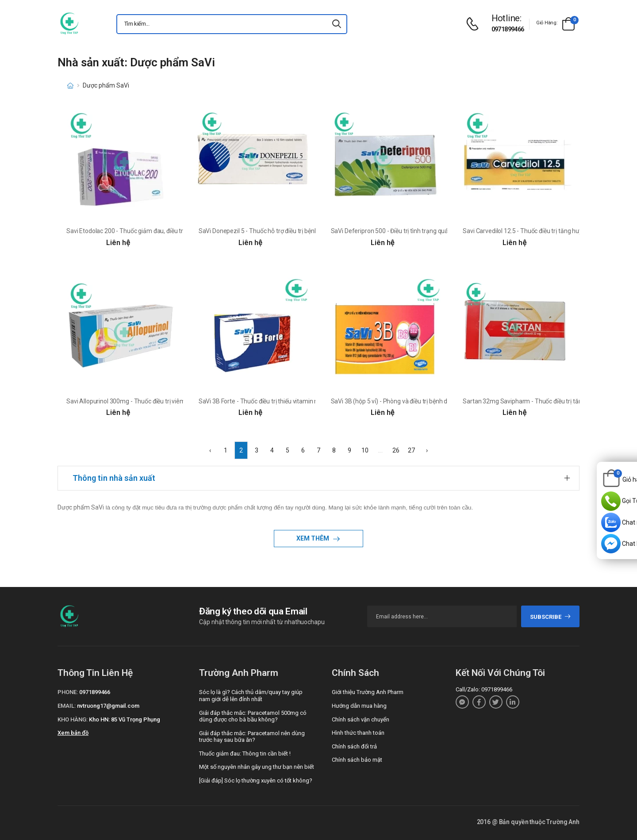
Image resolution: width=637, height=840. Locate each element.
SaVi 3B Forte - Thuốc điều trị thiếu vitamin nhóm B (267, 401)
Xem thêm (313, 538)
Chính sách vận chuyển (361, 719)
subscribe (551, 617)
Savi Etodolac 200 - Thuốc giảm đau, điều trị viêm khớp (140, 231)
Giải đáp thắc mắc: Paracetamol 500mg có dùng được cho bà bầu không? (253, 716)
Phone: (68, 692)
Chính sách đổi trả (354, 746)
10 (365, 450)
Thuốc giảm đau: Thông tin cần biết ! (245, 754)
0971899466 (508, 29)
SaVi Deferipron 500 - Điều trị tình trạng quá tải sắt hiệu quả (411, 231)
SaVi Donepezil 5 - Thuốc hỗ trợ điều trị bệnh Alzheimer (273, 231)
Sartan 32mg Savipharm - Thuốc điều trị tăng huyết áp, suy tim (547, 401)
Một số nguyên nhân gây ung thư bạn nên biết (257, 767)
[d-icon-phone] (475, 24)
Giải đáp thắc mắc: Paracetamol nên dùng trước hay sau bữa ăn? (252, 737)
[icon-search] (337, 24)
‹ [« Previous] (210, 450)
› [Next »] (427, 450)
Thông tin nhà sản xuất (114, 478)
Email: (67, 706)
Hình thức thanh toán (358, 733)
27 (411, 450)
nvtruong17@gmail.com (108, 706)
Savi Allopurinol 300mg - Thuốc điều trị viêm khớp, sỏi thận (145, 401)
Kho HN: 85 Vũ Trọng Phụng (125, 719)
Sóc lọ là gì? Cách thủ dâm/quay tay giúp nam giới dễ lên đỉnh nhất (251, 696)
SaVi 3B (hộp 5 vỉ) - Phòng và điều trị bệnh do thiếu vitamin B (412, 401)
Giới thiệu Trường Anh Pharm (368, 692)
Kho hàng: (73, 719)
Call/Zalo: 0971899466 (484, 689)
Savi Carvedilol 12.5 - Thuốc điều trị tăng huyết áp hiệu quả (541, 231)
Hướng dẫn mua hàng (359, 706)
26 (396, 450)
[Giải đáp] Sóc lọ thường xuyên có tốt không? (256, 781)
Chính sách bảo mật (357, 760)
